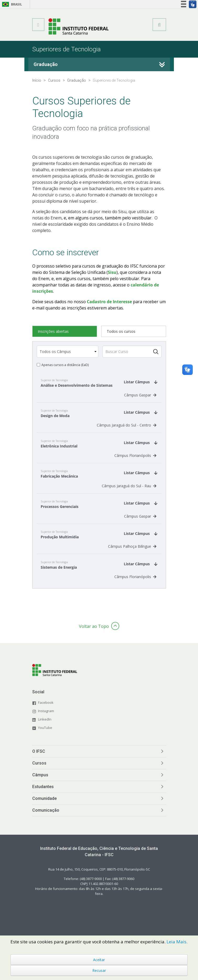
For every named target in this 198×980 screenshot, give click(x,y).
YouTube (45, 734)
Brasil (11, 4)
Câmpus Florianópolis (135, 458)
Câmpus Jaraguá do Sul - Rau (129, 489)
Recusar (99, 970)
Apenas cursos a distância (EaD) (65, 365)
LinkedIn (45, 725)
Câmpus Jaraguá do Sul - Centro (127, 427)
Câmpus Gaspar (140, 396)
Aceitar (99, 960)
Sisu (112, 272)
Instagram (46, 717)
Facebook (46, 708)
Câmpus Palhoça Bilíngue (132, 552)
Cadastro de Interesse (109, 302)
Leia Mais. (177, 942)
